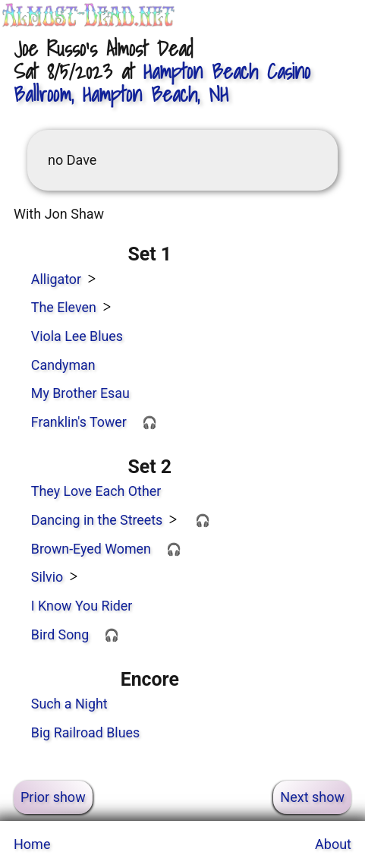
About (333, 844)
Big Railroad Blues (85, 732)
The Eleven (64, 307)
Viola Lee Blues (77, 336)
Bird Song (60, 634)
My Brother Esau (80, 393)
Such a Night (69, 704)
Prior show (53, 797)
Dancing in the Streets (97, 520)
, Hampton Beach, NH (162, 83)
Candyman (63, 365)
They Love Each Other (96, 491)
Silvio (47, 577)
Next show (312, 797)
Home (32, 844)
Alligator (56, 279)
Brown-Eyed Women (91, 549)
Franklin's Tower (79, 422)
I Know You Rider (82, 606)
